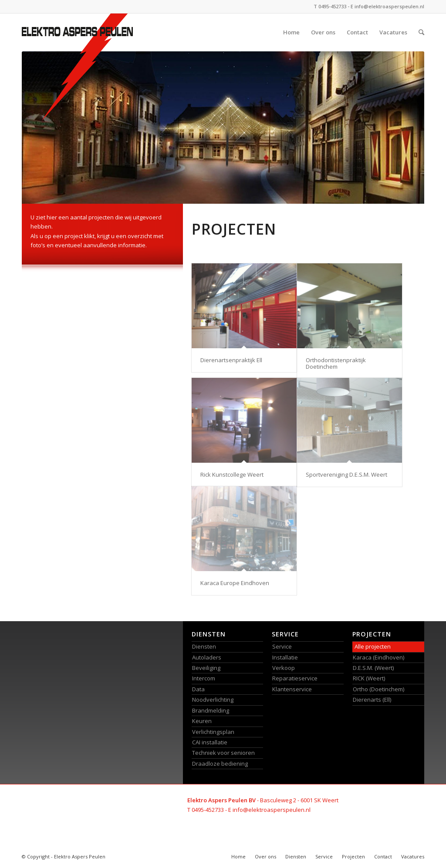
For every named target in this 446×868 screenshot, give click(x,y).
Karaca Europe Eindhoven (235, 583)
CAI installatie (210, 742)
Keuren (202, 721)
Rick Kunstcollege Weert (232, 474)
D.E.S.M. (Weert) (373, 668)
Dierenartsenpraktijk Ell (231, 360)
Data (198, 689)
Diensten (204, 646)
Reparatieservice (295, 678)
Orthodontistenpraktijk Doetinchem (336, 363)
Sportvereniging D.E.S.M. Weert (346, 474)
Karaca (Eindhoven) (378, 657)
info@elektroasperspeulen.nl (389, 6)
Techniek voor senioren (223, 753)
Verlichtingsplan (213, 732)
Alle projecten (373, 646)
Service (282, 646)
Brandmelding (211, 710)
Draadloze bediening (220, 764)
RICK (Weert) (369, 678)
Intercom (204, 678)
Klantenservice (292, 689)
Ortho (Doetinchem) (378, 689)
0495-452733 (332, 6)
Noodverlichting (213, 700)
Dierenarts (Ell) (372, 700)
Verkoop (284, 668)
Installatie (285, 657)
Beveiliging (206, 668)
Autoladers (207, 657)
